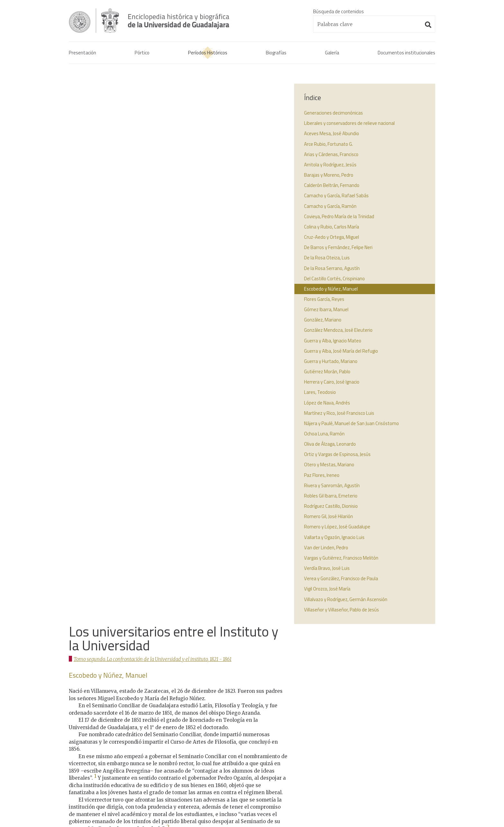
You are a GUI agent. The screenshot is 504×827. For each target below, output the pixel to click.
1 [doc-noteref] (95, 235)
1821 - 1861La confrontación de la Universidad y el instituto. (248, 708)
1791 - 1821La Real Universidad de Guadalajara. (245, 689)
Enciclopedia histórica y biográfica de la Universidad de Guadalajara (153, 21)
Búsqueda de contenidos (338, 11)
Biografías (276, 53)
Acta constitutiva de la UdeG (368, 693)
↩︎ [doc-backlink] (81, 460)
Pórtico (142, 53)
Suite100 (432, 799)
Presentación (82, 53)
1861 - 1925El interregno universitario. (236, 728)
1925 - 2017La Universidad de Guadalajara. (240, 743)
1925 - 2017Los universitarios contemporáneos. (246, 759)
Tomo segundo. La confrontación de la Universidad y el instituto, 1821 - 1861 (154, 118)
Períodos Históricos (207, 53)
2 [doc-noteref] (168, 286)
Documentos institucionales (406, 53)
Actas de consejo (356, 701)
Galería (331, 53)
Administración (138, 799)
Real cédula (350, 685)
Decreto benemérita (360, 708)
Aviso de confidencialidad (94, 799)
